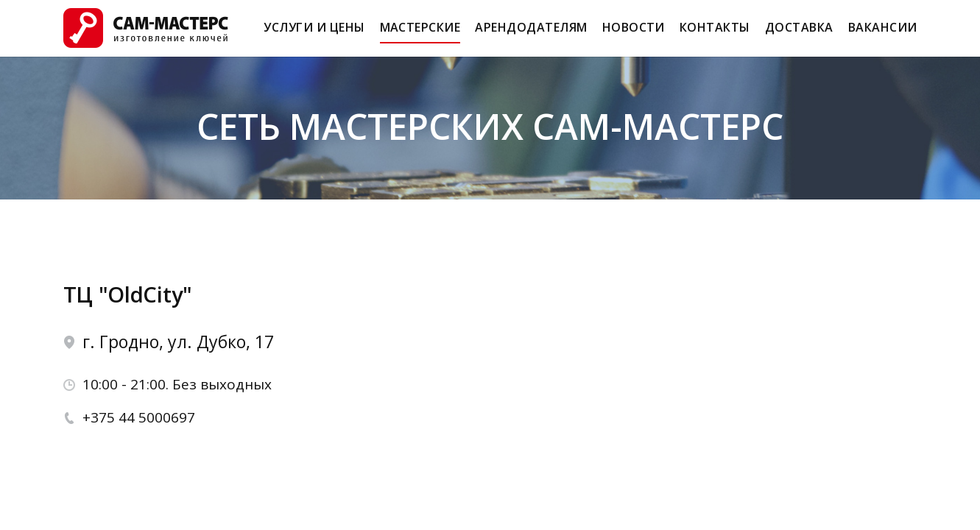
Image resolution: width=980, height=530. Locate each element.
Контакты (715, 34)
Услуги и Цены (314, 34)
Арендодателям (531, 34)
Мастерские (420, 34)
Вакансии (883, 34)
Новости (634, 34)
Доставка (799, 34)
